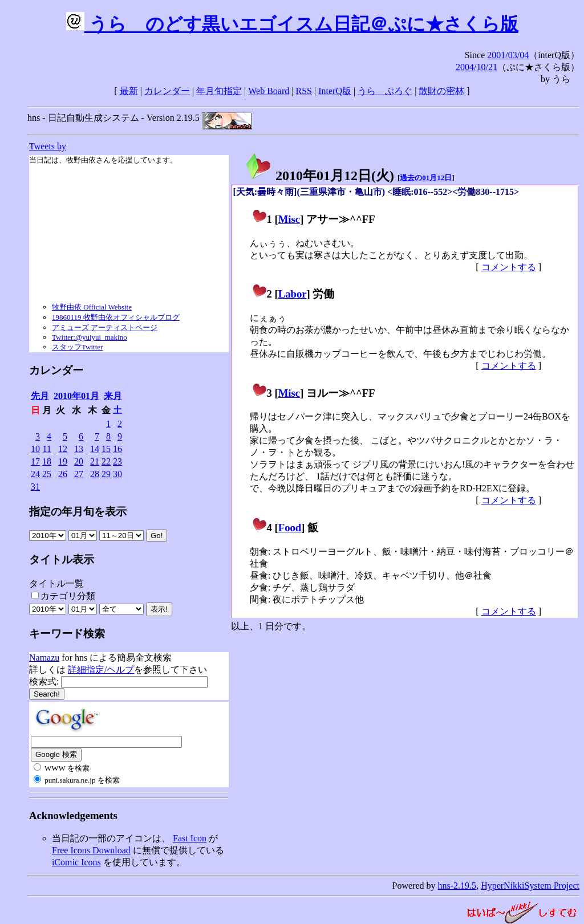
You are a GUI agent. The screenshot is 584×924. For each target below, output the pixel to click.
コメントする (509, 267)
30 (117, 474)
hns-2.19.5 (457, 886)
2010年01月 (76, 396)
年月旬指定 (219, 91)
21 (95, 461)
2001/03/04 (508, 55)
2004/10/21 (476, 67)
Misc (289, 219)
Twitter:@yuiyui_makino (90, 337)
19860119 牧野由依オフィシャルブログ (116, 317)
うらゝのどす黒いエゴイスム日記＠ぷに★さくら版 (292, 24)
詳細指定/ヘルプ (101, 669)
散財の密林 (441, 91)
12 (63, 449)
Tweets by (48, 146)
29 (106, 474)
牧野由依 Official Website (92, 307)
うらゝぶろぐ (385, 91)
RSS (304, 91)
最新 (129, 91)
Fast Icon (190, 838)
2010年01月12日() (319, 176)
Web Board (269, 91)
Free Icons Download (91, 850)
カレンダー (167, 91)
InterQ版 (335, 91)
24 (35, 474)
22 (106, 461)
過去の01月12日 (426, 178)
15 (106, 449)
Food (290, 528)
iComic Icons (76, 862)
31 (35, 487)
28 (95, 474)
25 (47, 474)
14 (95, 449)
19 (63, 461)
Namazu (44, 658)
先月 (40, 396)
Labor (293, 294)
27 (79, 474)
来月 (113, 396)
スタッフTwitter (77, 347)
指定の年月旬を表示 (78, 512)
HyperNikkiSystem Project (530, 886)
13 (79, 449)
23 (117, 461)
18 (47, 461)
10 (35, 449)
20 (79, 461)
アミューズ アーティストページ (105, 327)
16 (117, 449)
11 (47, 449)
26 (63, 474)
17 (35, 461)
